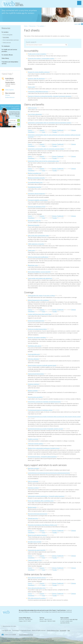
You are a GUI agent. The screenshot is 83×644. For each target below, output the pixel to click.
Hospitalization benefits (35, 187)
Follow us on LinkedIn (10, 635)
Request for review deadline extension (39, 72)
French (30, 130)
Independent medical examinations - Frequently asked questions (46, 496)
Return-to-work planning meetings (37, 535)
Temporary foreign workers (36, 444)
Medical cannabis (33, 391)
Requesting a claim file (34, 221)
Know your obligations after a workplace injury (41, 501)
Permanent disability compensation (38, 200)
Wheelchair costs (33, 265)
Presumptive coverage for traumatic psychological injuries (44, 402)
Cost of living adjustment (35, 114)
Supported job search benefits (37, 550)
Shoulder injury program (35, 542)
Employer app (13, 124)
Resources (6, 28)
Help (69, 630)
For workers (5, 32)
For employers (6, 46)
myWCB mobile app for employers (43, 639)
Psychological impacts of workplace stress (40, 410)
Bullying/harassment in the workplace (38, 300)
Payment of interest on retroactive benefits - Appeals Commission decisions (50, 96)
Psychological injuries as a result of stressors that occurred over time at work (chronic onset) (54, 417)
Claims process (32, 108)
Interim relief (31, 87)
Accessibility (63, 630)
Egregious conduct (33, 488)
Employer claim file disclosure (36, 79)
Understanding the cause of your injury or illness (41, 296)
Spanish (42, 130)
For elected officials (7, 55)
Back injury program (33, 468)
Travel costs (31, 250)
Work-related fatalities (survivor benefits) (39, 272)
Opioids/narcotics (33, 518)
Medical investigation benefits (36, 178)
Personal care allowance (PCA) (37, 207)
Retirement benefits (34, 225)
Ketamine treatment (34, 384)
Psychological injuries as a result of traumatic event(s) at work (45, 429)
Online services (7, 43)
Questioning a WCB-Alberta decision (38, 92)
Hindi (44, 132)
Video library (5, 58)
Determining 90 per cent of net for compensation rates (43, 161)
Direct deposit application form (37, 588)
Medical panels (32, 507)
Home (26, 26)
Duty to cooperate (33, 481)
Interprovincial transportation (36, 374)
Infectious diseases (33, 359)
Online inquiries (9, 90)
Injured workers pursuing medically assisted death (42, 365)
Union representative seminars (11, 40)
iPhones (8, 95)
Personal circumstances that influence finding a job (42, 525)
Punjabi (55, 132)
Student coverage (33, 439)
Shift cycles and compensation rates (38, 236)
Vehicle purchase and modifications (38, 257)
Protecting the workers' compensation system (41, 58)
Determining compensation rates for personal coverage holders (46, 149)
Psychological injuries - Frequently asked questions (42, 457)
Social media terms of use (26, 635)
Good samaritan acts (34, 354)
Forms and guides (8, 35)
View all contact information (9, 626)
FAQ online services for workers (37, 598)
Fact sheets (6, 37)
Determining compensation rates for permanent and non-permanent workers (50, 123)
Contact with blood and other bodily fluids (40, 314)
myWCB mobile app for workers (46, 641)
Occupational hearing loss (35, 182)
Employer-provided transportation (37, 329)
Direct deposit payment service (37, 578)
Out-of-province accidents (35, 397)
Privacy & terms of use (53, 630)
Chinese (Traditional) (58, 130)
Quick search (31, 42)
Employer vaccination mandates (37, 337)
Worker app (13, 120)
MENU (79, 3)
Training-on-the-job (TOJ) (35, 560)
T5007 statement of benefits (36, 244)
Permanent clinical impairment (36, 194)
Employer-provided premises (36, 321)
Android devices (10, 97)
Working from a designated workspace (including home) (44, 448)
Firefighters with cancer (35, 346)
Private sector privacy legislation (37, 54)
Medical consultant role (34, 173)
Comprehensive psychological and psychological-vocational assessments (49, 473)
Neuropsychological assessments (38, 514)
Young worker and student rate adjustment (40, 278)
